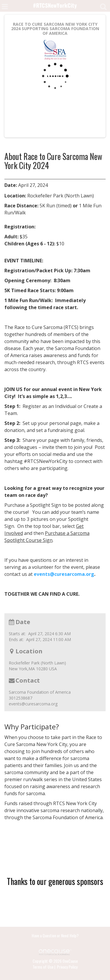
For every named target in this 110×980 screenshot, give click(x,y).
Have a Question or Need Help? (55, 935)
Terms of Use (43, 967)
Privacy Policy (67, 967)
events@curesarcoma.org (64, 574)
